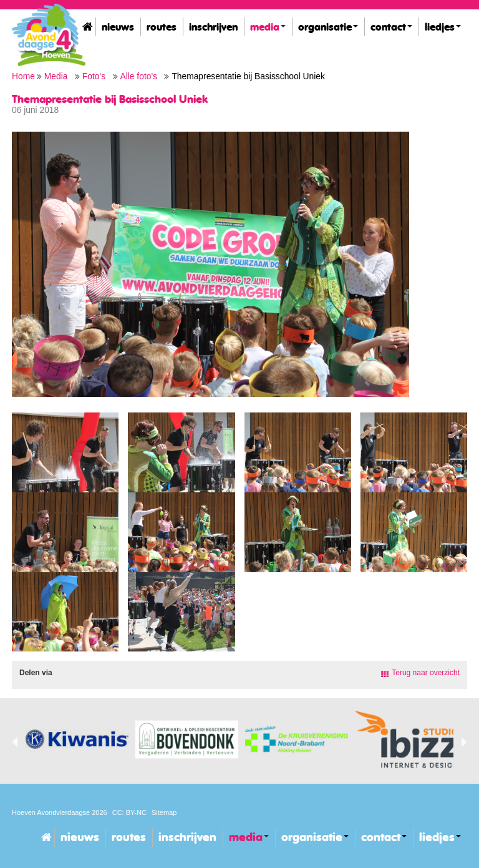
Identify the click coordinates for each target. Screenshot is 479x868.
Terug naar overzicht (426, 673)
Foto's (94, 76)
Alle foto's (139, 76)
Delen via (36, 673)
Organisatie (328, 27)
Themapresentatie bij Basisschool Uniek (248, 76)
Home (88, 27)
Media (268, 27)
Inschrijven (213, 27)
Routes (162, 27)
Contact (391, 27)
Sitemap (164, 812)
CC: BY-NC (129, 812)
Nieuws (118, 27)
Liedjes (443, 27)
